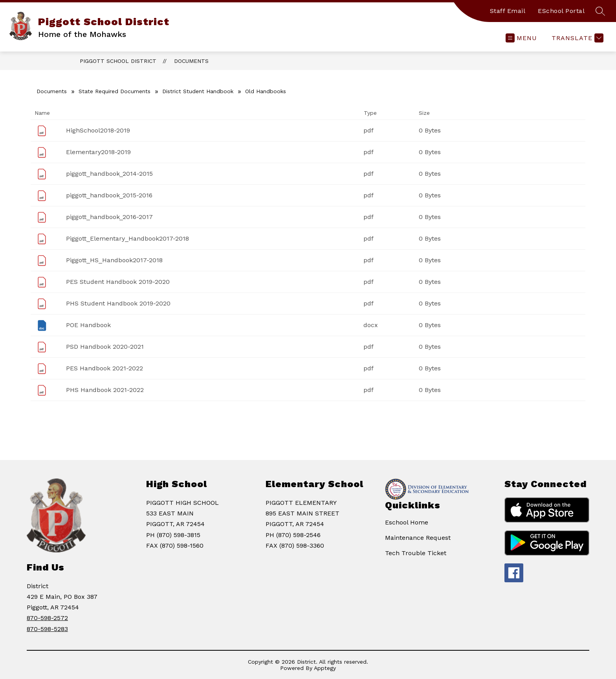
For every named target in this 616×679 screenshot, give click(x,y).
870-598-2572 (47, 618)
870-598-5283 (47, 629)
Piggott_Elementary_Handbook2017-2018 (127, 238)
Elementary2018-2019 (98, 152)
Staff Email (508, 11)
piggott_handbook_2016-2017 (109, 217)
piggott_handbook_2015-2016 (109, 195)
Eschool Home (407, 522)
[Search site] (600, 11)
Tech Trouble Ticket (416, 553)
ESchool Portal (561, 11)
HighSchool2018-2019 (98, 130)
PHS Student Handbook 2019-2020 (118, 303)
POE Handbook (88, 325)
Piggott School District (118, 61)
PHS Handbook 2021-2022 (105, 390)
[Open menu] (521, 38)
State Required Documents (115, 91)
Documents (191, 61)
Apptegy (325, 668)
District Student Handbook (198, 91)
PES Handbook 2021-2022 (104, 368)
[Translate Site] (577, 38)
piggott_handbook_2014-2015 (109, 174)
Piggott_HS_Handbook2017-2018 (114, 260)
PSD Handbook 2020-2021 (105, 347)
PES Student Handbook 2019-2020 (118, 282)
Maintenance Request (418, 538)
